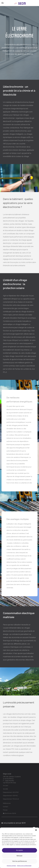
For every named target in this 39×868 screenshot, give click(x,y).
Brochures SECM (10, 813)
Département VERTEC (10, 796)
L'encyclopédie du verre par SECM (13, 823)
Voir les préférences (20, 861)
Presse (5, 810)
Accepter (19, 850)
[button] (36, 830)
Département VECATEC (11, 792)
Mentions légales (11, 866)
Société (5, 789)
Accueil (6, 786)
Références (7, 803)
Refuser (19, 856)
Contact (6, 807)
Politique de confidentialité (24, 866)
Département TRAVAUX (11, 799)
